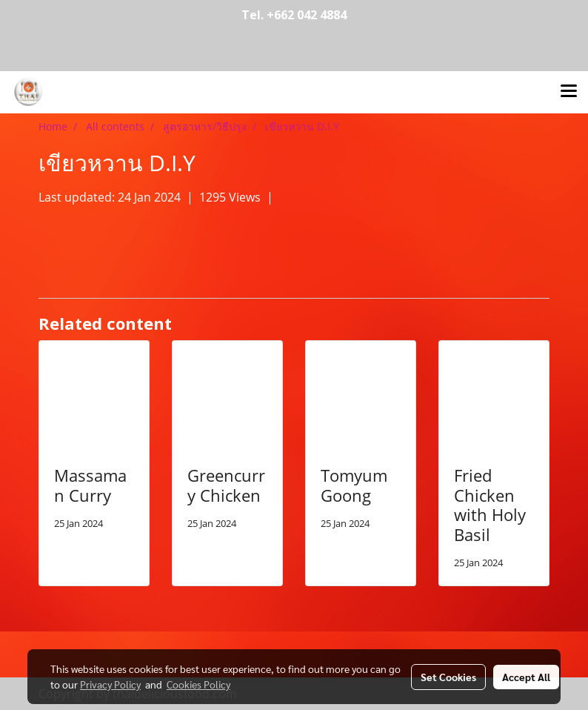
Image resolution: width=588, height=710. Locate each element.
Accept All (526, 677)
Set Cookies (448, 677)
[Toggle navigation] (569, 92)
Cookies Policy (198, 684)
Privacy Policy (110, 684)
